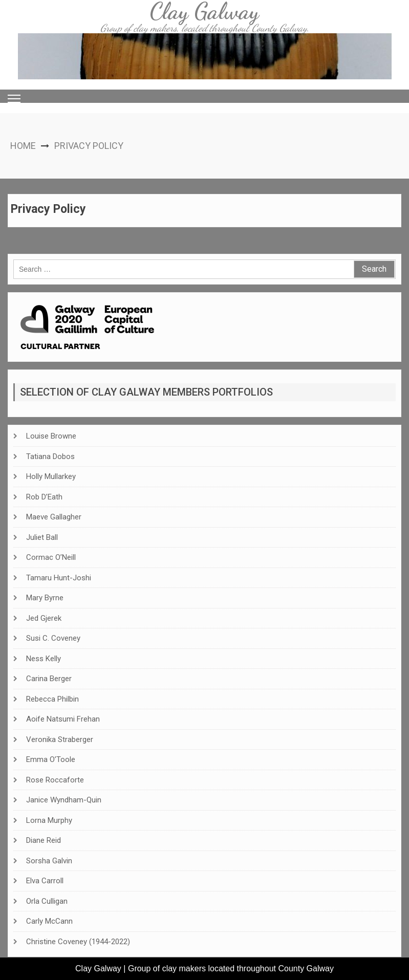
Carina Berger (49, 679)
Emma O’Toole (51, 759)
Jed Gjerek (44, 618)
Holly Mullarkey (51, 476)
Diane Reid (44, 840)
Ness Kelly (44, 659)
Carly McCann (49, 921)
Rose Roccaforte (55, 780)
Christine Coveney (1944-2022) (78, 942)
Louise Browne (51, 436)
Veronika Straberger (60, 739)
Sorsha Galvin (49, 861)
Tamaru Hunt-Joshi (59, 578)
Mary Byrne (45, 598)
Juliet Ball (42, 537)
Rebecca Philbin (52, 699)
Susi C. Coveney (53, 638)
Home (23, 146)
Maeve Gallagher (54, 517)
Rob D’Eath (44, 497)
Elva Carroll (45, 881)
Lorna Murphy (49, 820)
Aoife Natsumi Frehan (63, 719)
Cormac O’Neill (51, 557)
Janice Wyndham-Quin (64, 800)
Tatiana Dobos (50, 456)
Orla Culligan (47, 901)
